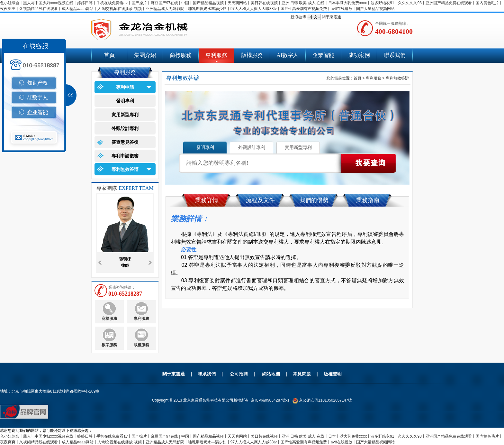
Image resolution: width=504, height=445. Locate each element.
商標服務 (181, 55)
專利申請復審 (125, 156)
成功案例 (359, 55)
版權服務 (252, 55)
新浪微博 (298, 17)
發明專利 (125, 101)
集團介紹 (145, 55)
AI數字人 (288, 55)
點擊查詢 (369, 163)
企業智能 (323, 55)
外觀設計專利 (125, 128)
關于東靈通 (331, 17)
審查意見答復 (125, 142)
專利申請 (125, 87)
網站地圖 (271, 374)
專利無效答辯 (125, 169)
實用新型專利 (125, 115)
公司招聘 (239, 374)
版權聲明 (333, 374)
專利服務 (216, 55)
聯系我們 (395, 55)
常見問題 (302, 374)
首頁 (109, 55)
